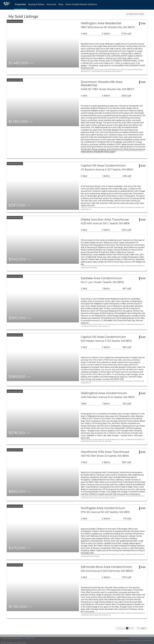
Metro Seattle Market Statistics (81, 4)
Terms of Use (135, 638)
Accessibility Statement (127, 640)
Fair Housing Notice (145, 640)
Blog (61, 4)
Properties (21, 4)
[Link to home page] (7, 5)
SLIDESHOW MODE (135, 14)
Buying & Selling (36, 4)
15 (138, 628)
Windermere (30, 638)
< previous (121, 628)
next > (143, 628)
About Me (51, 4)
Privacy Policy (148, 638)
